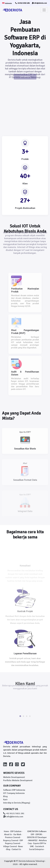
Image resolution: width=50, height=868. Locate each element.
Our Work (17, 834)
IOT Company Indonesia (14, 793)
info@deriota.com (39, 3)
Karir (5, 800)
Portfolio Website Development (18, 780)
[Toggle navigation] (44, 10)
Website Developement (14, 777)
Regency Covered (11, 840)
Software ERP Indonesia (14, 790)
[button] (20, 716)
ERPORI (39, 834)
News (21, 846)
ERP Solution (16, 831)
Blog (5, 796)
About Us (8, 834)
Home (6, 831)
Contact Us (16, 849)
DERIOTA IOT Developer (37, 837)
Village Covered (10, 846)
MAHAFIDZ (33, 840)
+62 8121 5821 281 (14, 813)
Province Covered (13, 837)
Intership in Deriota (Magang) (17, 803)
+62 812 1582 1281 (22, 3)
